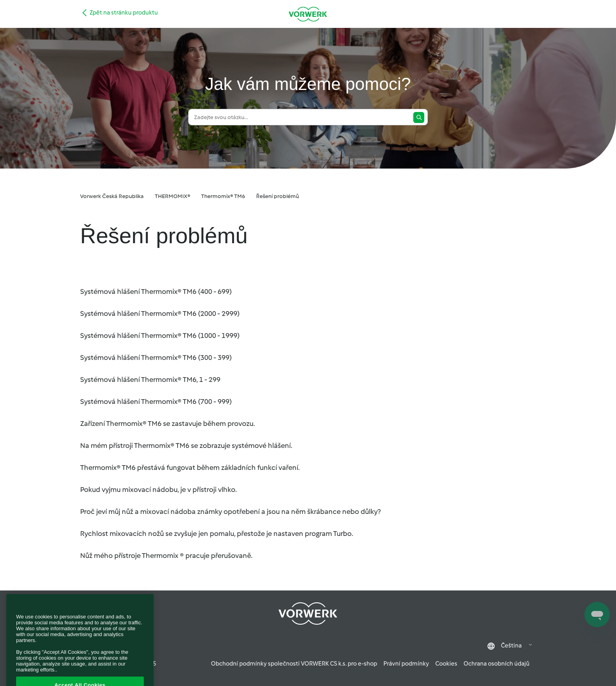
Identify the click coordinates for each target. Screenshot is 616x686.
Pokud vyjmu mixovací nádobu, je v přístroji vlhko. (159, 490)
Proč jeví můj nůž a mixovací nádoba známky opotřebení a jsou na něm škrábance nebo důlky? (230, 512)
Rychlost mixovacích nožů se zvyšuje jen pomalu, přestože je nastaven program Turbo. (217, 534)
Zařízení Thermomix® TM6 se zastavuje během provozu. (168, 424)
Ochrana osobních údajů (497, 664)
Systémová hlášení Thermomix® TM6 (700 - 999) (156, 402)
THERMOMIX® (172, 196)
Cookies (446, 664)
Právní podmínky (406, 664)
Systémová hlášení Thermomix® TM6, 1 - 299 (150, 380)
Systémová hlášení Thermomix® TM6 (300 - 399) (156, 358)
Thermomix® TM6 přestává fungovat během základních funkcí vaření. (190, 468)
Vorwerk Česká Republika (112, 196)
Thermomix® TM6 (223, 196)
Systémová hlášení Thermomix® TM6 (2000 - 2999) (160, 314)
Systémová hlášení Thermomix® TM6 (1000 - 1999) (160, 336)
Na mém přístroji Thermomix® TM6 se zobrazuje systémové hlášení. (186, 446)
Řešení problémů (278, 196)
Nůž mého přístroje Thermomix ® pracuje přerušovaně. (166, 556)
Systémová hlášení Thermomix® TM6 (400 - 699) (156, 292)
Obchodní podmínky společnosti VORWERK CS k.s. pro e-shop (294, 664)
